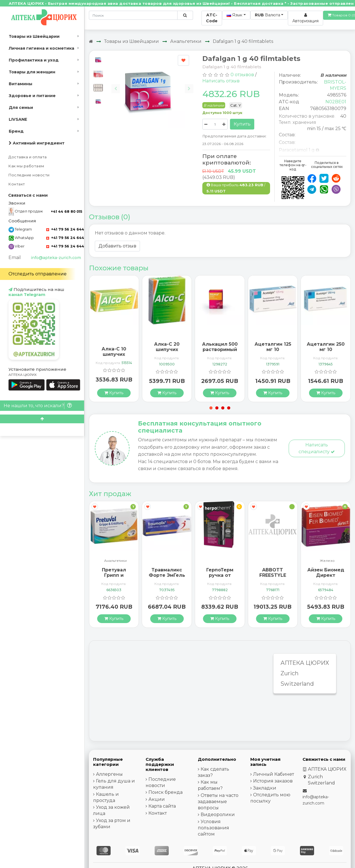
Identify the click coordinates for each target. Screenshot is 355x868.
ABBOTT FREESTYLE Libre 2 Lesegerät (273, 578)
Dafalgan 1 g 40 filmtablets (243, 41)
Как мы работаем (26, 166)
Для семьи (21, 108)
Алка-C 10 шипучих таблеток (114, 354)
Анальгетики (186, 41)
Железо (327, 561)
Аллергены (109, 774)
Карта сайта (162, 806)
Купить (242, 124)
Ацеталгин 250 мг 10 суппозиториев (326, 349)
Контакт (17, 184)
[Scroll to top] (42, 419)
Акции (157, 799)
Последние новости (29, 175)
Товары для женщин (32, 72)
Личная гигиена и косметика (41, 48)
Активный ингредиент (37, 143)
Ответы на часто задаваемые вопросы (218, 802)
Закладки (265, 788)
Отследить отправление (38, 274)
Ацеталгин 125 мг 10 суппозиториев (273, 349)
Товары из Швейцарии (34, 36)
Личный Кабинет (274, 774)
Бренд (16, 131)
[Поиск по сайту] (185, 15)
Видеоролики (218, 815)
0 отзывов (242, 75)
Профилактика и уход (34, 60)
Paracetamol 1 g (297, 150)
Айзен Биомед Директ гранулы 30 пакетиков (326, 578)
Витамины (20, 84)
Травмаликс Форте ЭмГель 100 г (167, 575)
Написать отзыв (221, 81)
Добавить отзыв (117, 246)
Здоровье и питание (32, 96)
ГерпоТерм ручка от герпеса (220, 575)
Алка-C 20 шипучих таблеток (167, 349)
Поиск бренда (166, 792)
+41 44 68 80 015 (66, 211)
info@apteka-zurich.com (56, 258)
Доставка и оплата (28, 157)
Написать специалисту (317, 448)
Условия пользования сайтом (213, 828)
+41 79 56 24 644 (65, 229)
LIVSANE (18, 119)
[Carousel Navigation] (152, 84)
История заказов (273, 781)
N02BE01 (336, 102)
